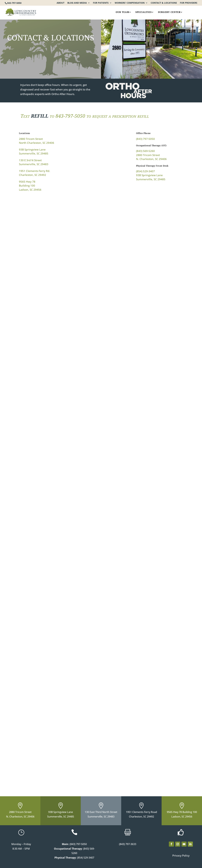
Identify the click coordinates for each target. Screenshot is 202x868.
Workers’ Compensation (130, 3)
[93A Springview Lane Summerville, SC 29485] (57, 689)
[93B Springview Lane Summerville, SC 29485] (145, 548)
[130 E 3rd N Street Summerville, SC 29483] (57, 403)
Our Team (122, 12)
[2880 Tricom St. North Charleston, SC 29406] (57, 251)
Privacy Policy (181, 855)
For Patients (101, 3)
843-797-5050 (14, 3)
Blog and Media (77, 3)
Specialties (144, 12)
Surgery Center (169, 12)
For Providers (189, 3)
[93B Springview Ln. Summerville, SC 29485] (145, 251)
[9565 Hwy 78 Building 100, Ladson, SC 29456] (57, 555)
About (61, 3)
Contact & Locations (164, 3)
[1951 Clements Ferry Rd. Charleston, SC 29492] (145, 403)
